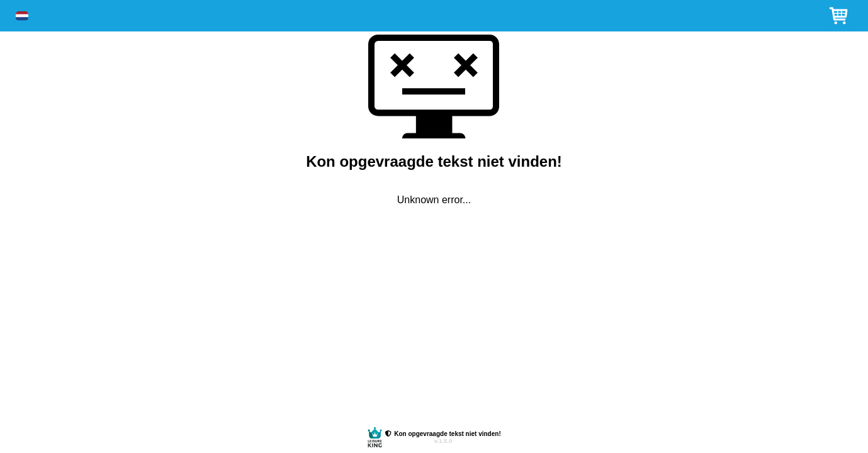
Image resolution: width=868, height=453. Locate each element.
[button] (22, 16)
